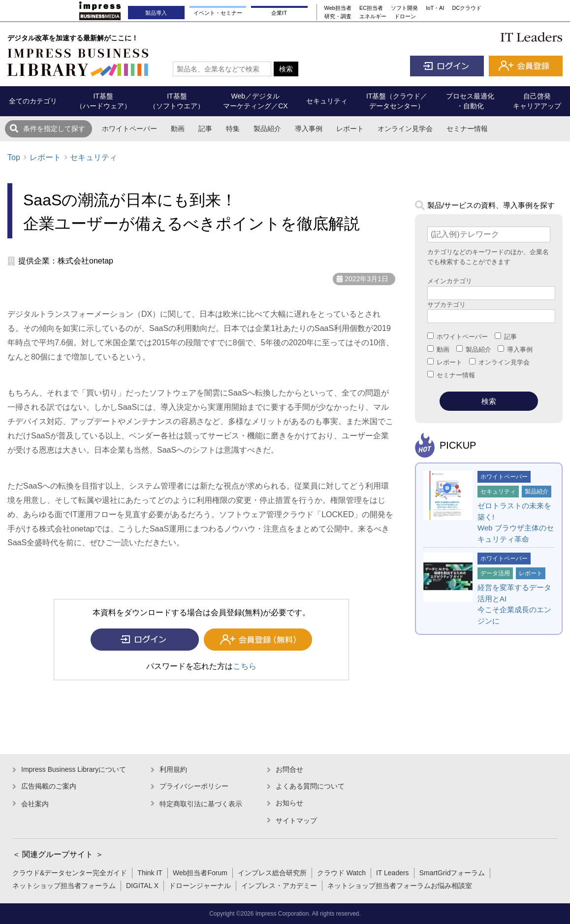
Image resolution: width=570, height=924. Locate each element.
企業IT (279, 13)
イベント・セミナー (218, 13)
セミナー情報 (467, 129)
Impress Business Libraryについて (74, 769)
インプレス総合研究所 (272, 873)
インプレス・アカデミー (279, 886)
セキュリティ (94, 157)
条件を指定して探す (54, 129)
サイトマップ (296, 821)
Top (14, 157)
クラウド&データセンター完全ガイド (70, 873)
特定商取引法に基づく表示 (201, 804)
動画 (178, 129)
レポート (350, 129)
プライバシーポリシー (194, 786)
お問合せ (289, 769)
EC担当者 (371, 8)
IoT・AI (435, 8)
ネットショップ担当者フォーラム (64, 886)
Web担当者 (338, 8)
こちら (245, 666)
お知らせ (289, 803)
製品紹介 (267, 129)
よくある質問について (310, 786)
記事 (205, 129)
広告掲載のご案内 (49, 786)
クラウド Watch (341, 873)
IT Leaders (393, 873)
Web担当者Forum (200, 873)
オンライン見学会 (405, 129)
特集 (233, 129)
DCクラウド (467, 8)
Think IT (150, 873)
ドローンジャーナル (200, 886)
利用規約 (173, 769)
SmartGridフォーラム (452, 873)
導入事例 (309, 129)
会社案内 (35, 804)
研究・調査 (338, 16)
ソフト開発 (404, 8)
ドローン (405, 16)
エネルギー (373, 16)
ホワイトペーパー (129, 129)
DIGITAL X (142, 886)
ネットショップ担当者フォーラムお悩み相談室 (400, 886)
